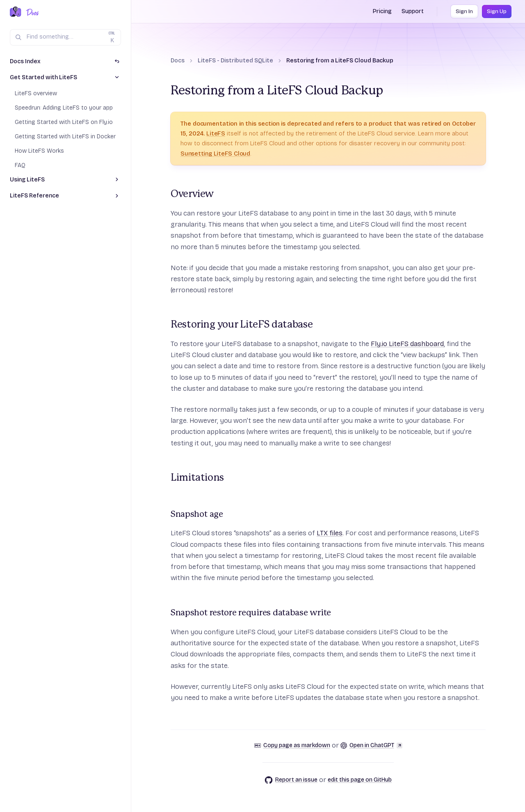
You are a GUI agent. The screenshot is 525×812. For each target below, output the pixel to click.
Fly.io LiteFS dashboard (407, 344)
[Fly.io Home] (16, 12)
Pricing (382, 11)
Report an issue (291, 780)
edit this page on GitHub (360, 780)
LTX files (330, 533)
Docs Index (25, 61)
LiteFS (216, 133)
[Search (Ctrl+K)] (65, 37)
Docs (178, 61)
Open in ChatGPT (371, 745)
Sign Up (497, 11)
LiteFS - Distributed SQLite (235, 61)
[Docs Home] (31, 12)
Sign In (464, 11)
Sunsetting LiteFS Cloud (215, 154)
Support (413, 11)
